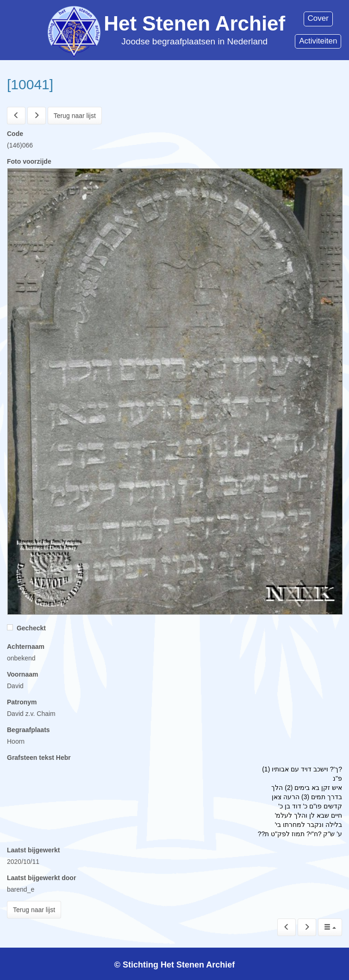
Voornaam (22, 674)
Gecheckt (26, 628)
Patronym (22, 702)
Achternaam (26, 647)
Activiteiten (318, 41)
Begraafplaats (28, 730)
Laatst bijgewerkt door (41, 878)
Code (15, 134)
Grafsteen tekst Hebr (39, 758)
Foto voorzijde (29, 161)
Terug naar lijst (75, 116)
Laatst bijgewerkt (33, 850)
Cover (318, 18)
